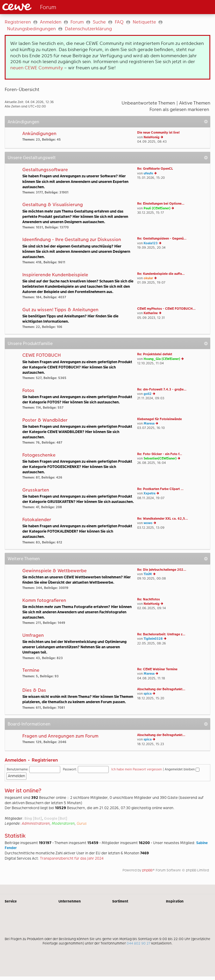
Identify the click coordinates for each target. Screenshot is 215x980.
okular (148, 278)
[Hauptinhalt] (107, 449)
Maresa (149, 424)
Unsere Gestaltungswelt (32, 158)
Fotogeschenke (39, 455)
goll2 (148, 394)
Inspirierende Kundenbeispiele (55, 275)
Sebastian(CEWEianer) (160, 458)
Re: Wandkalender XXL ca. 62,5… (163, 519)
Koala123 (151, 243)
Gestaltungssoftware (45, 170)
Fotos (28, 391)
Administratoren (36, 824)
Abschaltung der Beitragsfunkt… (161, 689)
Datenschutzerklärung (88, 29)
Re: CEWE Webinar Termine (157, 669)
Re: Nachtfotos (148, 599)
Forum (77, 22)
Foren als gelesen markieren (179, 109)
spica (148, 694)
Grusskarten (36, 490)
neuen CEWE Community (37, 68)
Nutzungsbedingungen (31, 29)
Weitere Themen (24, 559)
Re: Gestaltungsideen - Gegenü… (162, 239)
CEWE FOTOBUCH (42, 355)
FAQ (119, 22)
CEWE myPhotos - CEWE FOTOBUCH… (166, 309)
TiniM (148, 574)
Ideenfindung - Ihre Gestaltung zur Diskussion (72, 240)
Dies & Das (34, 690)
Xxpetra (150, 493)
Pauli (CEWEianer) (157, 208)
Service (11, 901)
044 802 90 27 (138, 943)
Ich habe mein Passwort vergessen (137, 769)
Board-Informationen (29, 724)
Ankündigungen (23, 122)
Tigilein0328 (153, 639)
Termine (31, 670)
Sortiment (120, 901)
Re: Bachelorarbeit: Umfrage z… (161, 634)
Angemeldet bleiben (182, 769)
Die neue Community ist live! (158, 133)
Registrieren (18, 22)
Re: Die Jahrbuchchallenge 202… (162, 570)
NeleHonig (152, 137)
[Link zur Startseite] (51, 7)
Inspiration (175, 901)
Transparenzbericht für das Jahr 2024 (72, 858)
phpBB (147, 870)
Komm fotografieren (44, 601)
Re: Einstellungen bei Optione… (161, 204)
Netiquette (144, 22)
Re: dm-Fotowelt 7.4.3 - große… (162, 389)
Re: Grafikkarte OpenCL (155, 169)
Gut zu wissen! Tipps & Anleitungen (60, 310)
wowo (148, 523)
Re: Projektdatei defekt (155, 354)
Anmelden (51, 22)
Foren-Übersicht (22, 89)
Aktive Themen (195, 103)
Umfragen (33, 635)
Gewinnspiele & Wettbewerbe (54, 571)
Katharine (151, 313)
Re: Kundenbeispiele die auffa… (161, 274)
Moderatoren (63, 824)
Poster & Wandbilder (45, 420)
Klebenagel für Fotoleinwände (159, 419)
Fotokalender (37, 520)
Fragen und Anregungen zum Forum (60, 736)
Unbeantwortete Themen (148, 103)
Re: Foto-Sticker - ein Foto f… (160, 454)
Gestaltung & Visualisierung (53, 205)
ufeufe (148, 173)
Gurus (82, 824)
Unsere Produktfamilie (30, 343)
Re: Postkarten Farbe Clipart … (160, 489)
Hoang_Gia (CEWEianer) (162, 359)
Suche (99, 22)
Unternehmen (70, 901)
